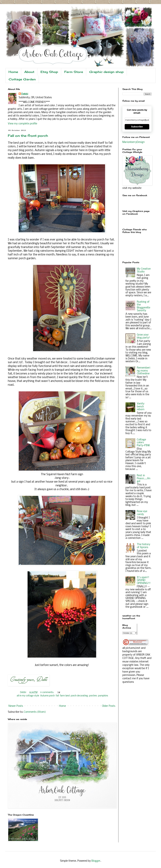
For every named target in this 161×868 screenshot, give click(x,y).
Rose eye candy (142, 513)
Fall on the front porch (28, 136)
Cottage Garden (22, 79)
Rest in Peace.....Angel (144, 478)
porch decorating (79, 696)
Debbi (25, 94)
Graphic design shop (107, 72)
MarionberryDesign (134, 142)
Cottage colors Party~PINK (143, 443)
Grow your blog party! (143, 336)
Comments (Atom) (35, 712)
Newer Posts (16, 706)
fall (57, 696)
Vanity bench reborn (141, 407)
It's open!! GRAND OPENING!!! (144, 580)
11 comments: (47, 692)
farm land (65, 696)
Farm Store (74, 72)
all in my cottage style (28, 696)
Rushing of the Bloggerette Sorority (144, 306)
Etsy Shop (49, 72)
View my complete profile (22, 124)
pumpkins (103, 696)
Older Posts (109, 706)
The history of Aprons (144, 546)
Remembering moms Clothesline (144, 371)
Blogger (96, 861)
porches (93, 696)
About (29, 72)
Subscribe (137, 127)
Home (13, 72)
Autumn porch (47, 696)
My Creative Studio (144, 270)
